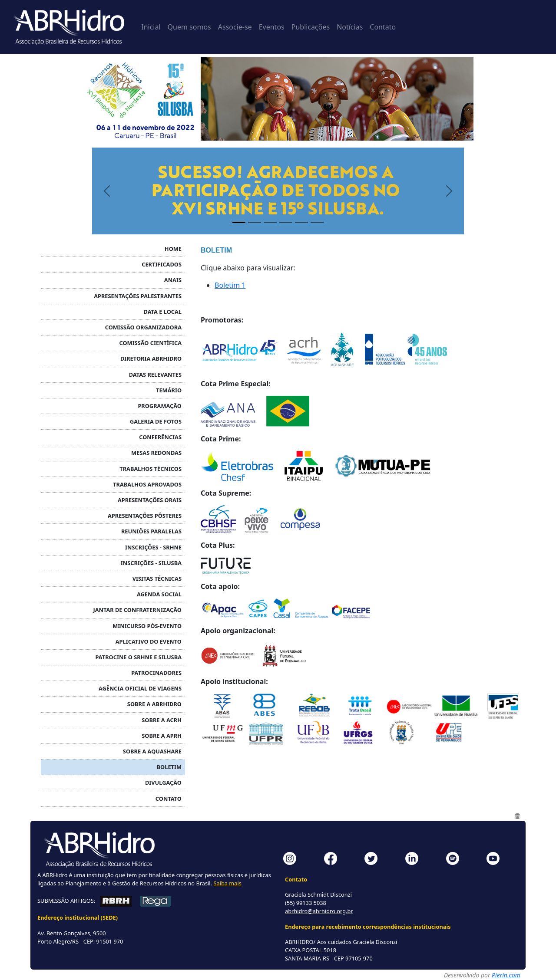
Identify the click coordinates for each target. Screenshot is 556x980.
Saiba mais (227, 883)
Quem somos (189, 27)
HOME (173, 249)
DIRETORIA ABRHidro (151, 358)
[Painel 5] (301, 222)
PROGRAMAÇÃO (160, 406)
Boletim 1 (230, 285)
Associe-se (235, 27)
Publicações (311, 27)
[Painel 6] (317, 222)
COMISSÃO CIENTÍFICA (151, 343)
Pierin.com (506, 975)
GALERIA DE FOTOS (156, 421)
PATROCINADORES (156, 673)
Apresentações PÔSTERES (145, 516)
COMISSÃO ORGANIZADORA (143, 327)
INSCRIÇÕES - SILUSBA (151, 563)
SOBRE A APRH (162, 736)
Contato (383, 27)
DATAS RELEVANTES (155, 375)
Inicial (151, 27)
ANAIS (173, 280)
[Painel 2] (255, 222)
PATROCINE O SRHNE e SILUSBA (139, 657)
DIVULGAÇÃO (163, 783)
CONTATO (169, 799)
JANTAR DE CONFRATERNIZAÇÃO (137, 610)
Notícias (350, 27)
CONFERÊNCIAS (160, 437)
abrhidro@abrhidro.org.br (319, 911)
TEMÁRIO (169, 390)
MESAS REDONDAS (156, 453)
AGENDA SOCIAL (159, 594)
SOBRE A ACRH (162, 720)
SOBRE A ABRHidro (154, 704)
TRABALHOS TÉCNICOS (151, 469)
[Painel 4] (286, 222)
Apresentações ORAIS (150, 500)
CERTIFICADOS (162, 264)
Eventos (272, 27)
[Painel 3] (270, 222)
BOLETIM (169, 767)
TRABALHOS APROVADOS (147, 484)
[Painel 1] (239, 222)
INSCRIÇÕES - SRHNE (153, 547)
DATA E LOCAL (163, 312)
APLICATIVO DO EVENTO (149, 641)
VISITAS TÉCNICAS (157, 579)
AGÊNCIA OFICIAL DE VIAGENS (140, 688)
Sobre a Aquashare (152, 751)
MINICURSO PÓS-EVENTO (147, 626)
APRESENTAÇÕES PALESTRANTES (138, 296)
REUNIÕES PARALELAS (151, 531)
